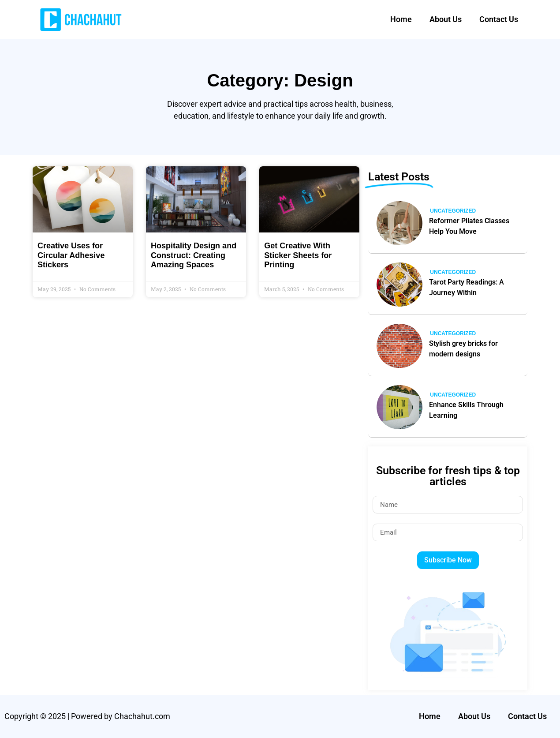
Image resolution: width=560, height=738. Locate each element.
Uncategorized (453, 211)
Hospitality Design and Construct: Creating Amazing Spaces (194, 255)
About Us (446, 19)
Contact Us (499, 19)
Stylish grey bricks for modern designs (463, 349)
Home (401, 19)
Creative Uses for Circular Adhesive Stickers (71, 255)
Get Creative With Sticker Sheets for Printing (298, 255)
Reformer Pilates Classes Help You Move (469, 226)
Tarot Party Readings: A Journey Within (467, 287)
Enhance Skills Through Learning (466, 410)
